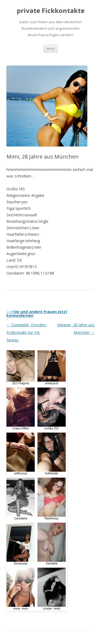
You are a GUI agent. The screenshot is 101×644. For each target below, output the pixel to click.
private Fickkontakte (51, 11)
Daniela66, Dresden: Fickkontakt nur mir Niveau (27, 332)
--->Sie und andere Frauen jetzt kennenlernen (37, 314)
